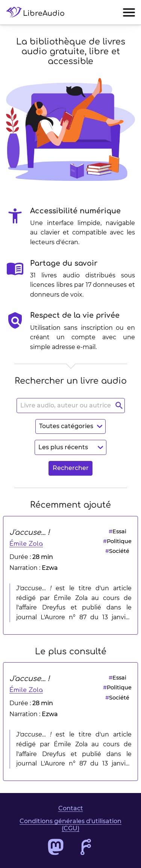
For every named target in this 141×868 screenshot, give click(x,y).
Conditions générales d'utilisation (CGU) (70, 824)
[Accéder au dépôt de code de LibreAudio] (86, 847)
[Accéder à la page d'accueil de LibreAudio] (38, 12)
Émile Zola (26, 544)
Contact (71, 808)
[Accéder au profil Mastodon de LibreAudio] (56, 847)
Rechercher (71, 468)
